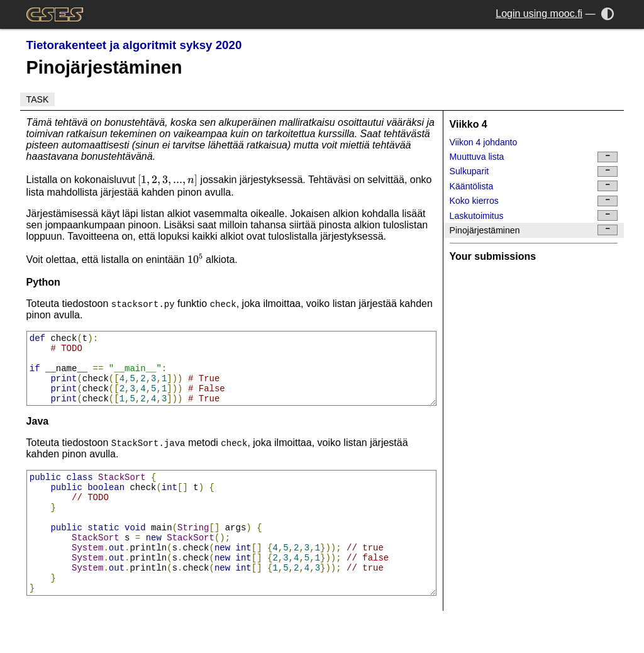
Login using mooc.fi (539, 14)
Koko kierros (534, 201)
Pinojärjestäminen (534, 230)
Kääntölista (534, 186)
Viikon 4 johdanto (484, 142)
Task (38, 99)
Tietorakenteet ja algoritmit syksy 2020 (134, 45)
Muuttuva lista (534, 157)
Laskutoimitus (534, 215)
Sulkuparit (534, 171)
